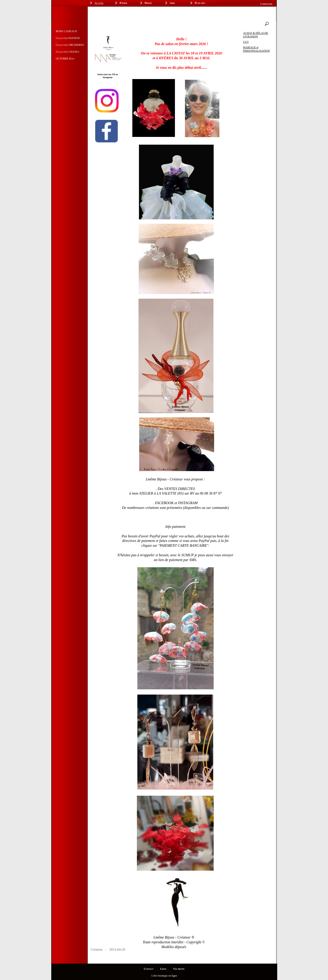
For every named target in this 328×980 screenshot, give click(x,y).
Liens (163, 969)
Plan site (200, 3)
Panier (123, 3)
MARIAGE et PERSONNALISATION (256, 49)
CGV (246, 42)
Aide (172, 3)
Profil (148, 3)
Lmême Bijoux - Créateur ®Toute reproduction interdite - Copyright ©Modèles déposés (174, 942)
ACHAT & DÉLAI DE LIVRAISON (256, 35)
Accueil (99, 3)
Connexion (266, 4)
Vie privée (179, 969)
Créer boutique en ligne (164, 976)
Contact (149, 969)
